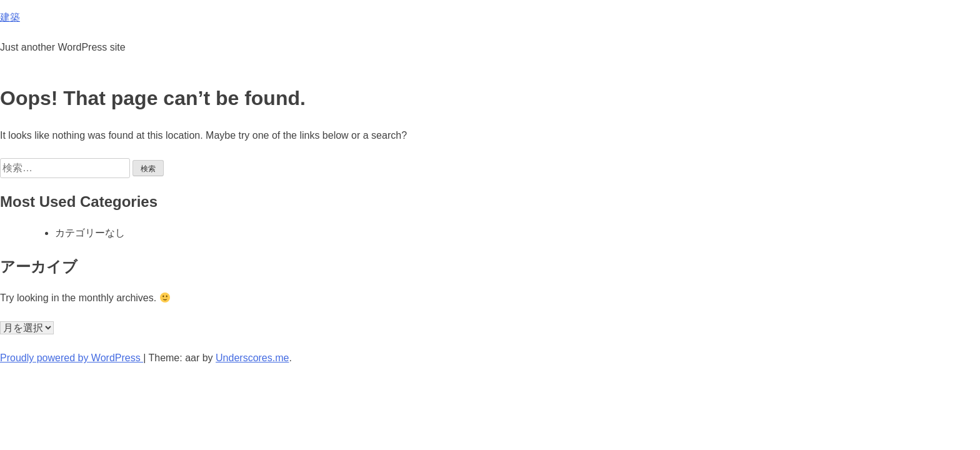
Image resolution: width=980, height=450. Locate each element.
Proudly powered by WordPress (72, 358)
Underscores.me (252, 358)
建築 (10, 17)
